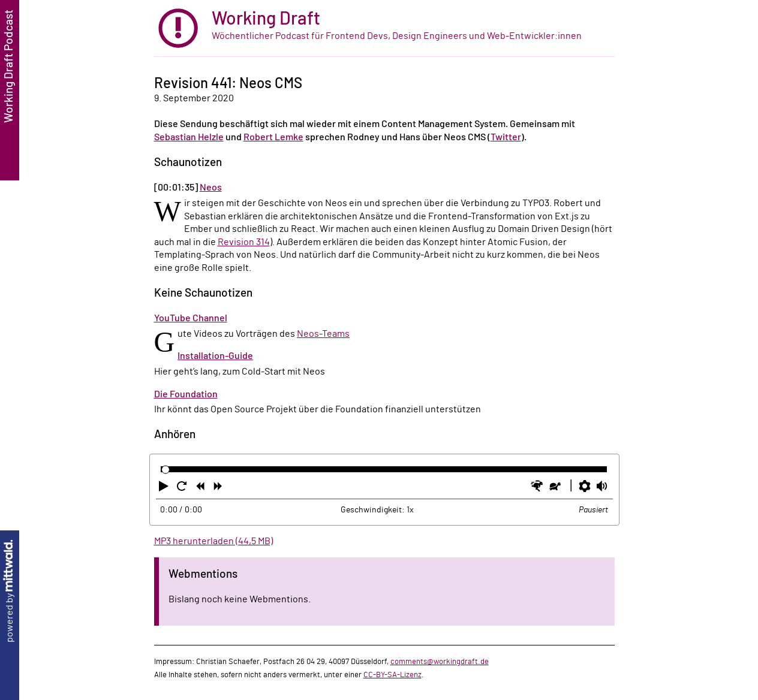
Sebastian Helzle (189, 137)
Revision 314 (244, 242)
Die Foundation (186, 394)
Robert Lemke (273, 137)
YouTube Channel (191, 318)
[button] (165, 488)
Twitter (506, 137)
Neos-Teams (323, 334)
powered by (10, 591)
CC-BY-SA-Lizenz (392, 675)
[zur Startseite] (384, 28)
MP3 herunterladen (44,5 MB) (213, 541)
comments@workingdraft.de (440, 662)
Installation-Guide (215, 356)
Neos (211, 188)
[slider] (166, 470)
